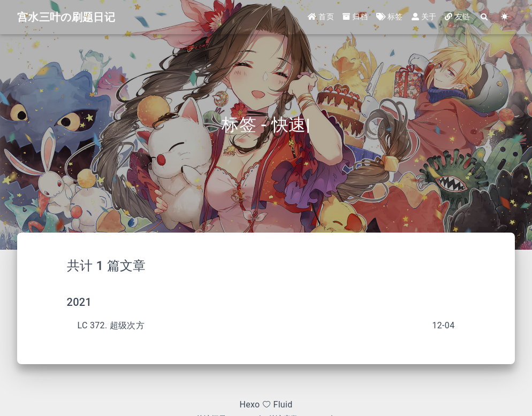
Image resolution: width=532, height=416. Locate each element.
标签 (390, 17)
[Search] (484, 17)
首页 (321, 17)
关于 (424, 17)
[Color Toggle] (505, 17)
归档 (355, 17)
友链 (457, 17)
